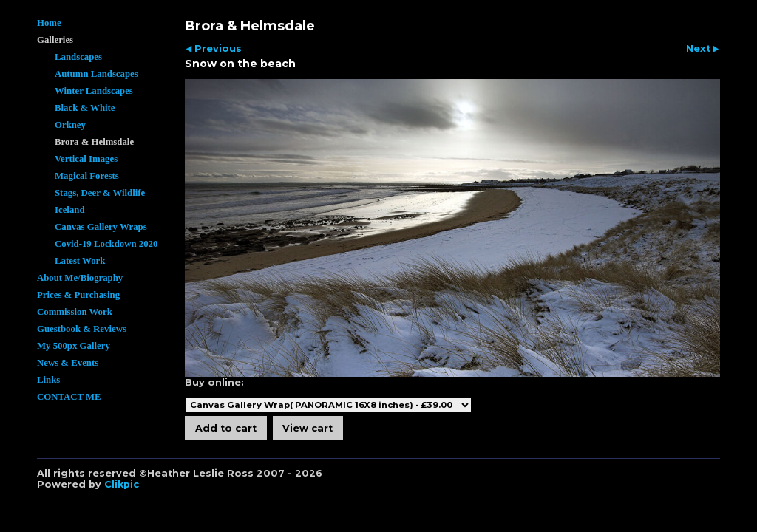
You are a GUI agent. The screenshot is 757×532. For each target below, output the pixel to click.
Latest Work (80, 261)
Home (49, 23)
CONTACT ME (69, 397)
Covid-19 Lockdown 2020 (106, 244)
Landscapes (78, 57)
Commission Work (75, 312)
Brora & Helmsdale (94, 142)
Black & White (85, 108)
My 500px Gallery (74, 346)
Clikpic (122, 484)
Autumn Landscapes (96, 74)
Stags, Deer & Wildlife (100, 193)
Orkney (70, 125)
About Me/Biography (80, 278)
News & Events (68, 363)
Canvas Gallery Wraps (101, 227)
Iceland (70, 210)
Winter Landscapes (94, 91)
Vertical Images (86, 159)
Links (48, 380)
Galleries (55, 40)
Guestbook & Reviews (82, 329)
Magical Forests (87, 176)
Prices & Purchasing (78, 295)
